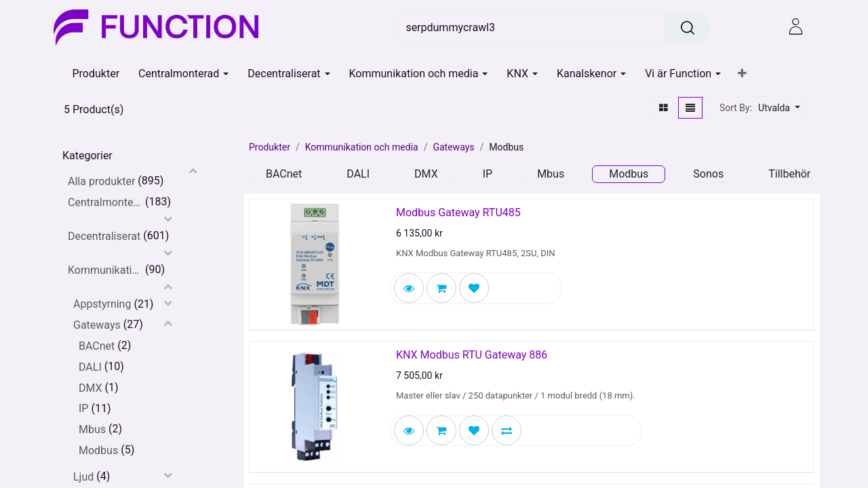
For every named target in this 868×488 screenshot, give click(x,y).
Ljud (83, 477)
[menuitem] (96, 74)
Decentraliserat (104, 236)
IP (83, 408)
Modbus (98, 450)
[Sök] (688, 28)
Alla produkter (101, 181)
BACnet (97, 346)
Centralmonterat (105, 202)
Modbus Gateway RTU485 (458, 212)
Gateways (97, 325)
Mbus (92, 429)
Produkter (270, 147)
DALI (90, 367)
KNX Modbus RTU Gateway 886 (472, 355)
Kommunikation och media (105, 270)
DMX (91, 388)
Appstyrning (102, 304)
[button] (742, 74)
